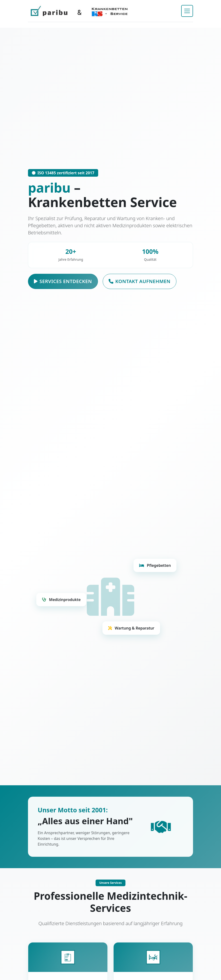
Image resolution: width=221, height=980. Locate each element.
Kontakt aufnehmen (140, 282)
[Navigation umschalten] (187, 11)
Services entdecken (63, 282)
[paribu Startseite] (79, 11)
